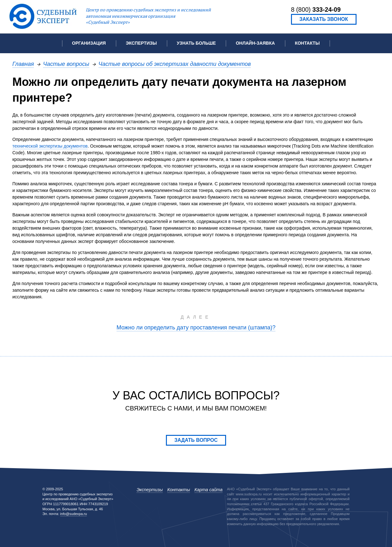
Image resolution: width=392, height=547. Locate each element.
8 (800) (316, 10)
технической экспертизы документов (50, 146)
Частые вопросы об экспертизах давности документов (175, 64)
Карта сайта (209, 490)
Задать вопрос (196, 440)
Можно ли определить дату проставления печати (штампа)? (196, 327)
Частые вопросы (66, 64)
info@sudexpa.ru (74, 514)
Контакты (307, 43)
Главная (23, 64)
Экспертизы (150, 490)
